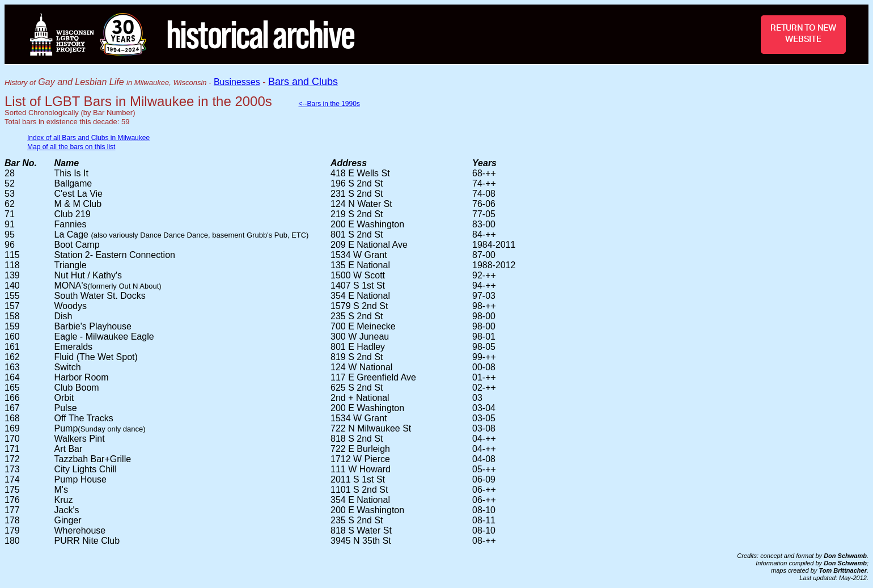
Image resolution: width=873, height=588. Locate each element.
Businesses (237, 82)
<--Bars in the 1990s (329, 104)
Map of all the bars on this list (71, 147)
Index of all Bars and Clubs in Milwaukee (88, 138)
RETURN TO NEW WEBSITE (803, 34)
